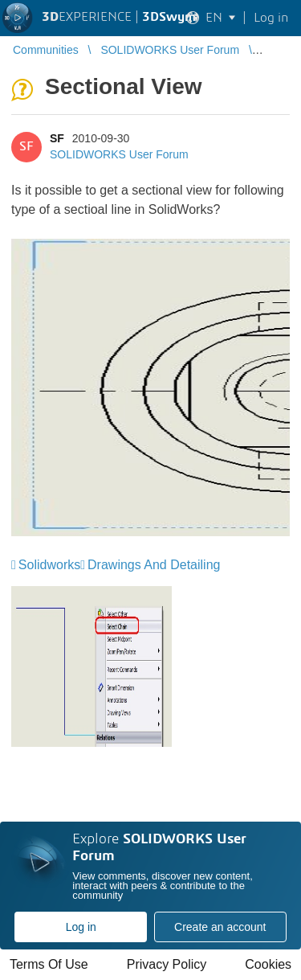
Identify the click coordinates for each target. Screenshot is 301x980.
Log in (81, 927)
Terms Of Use (49, 964)
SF (57, 138)
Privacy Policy (167, 964)
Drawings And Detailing (154, 565)
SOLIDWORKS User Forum (119, 154)
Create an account (220, 927)
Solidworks (49, 565)
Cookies (268, 964)
